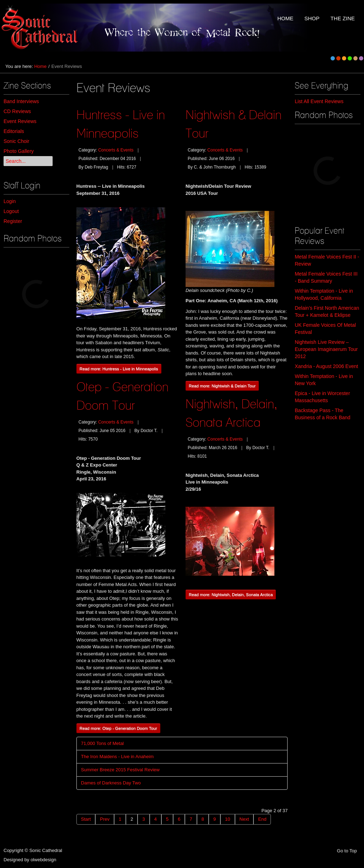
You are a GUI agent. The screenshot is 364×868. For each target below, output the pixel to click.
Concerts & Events (116, 150)
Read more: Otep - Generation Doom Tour (118, 728)
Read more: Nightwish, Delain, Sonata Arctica (231, 594)
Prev (105, 819)
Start (86, 819)
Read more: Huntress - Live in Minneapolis (119, 369)
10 (227, 819)
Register (13, 221)
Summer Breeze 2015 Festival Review (120, 770)
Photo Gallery (19, 151)
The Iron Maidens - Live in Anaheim (117, 757)
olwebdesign (43, 860)
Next (244, 819)
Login (10, 201)
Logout (11, 211)
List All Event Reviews (319, 101)
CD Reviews (17, 111)
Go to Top (347, 851)
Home (40, 66)
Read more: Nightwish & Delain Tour (222, 386)
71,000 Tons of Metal (102, 743)
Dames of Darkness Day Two (111, 783)
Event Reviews (20, 121)
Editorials (14, 131)
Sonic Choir (16, 141)
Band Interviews (21, 101)
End (262, 819)
